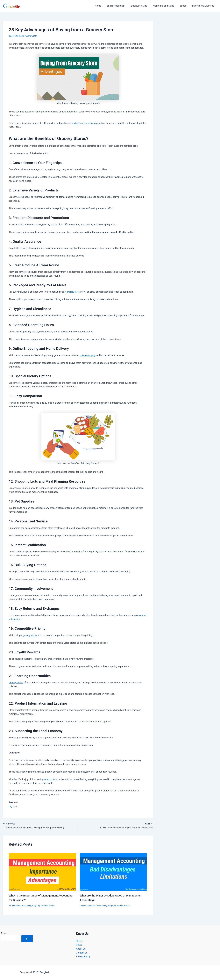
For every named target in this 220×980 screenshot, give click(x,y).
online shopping (88, 355)
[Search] (27, 939)
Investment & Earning (204, 6)
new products (51, 779)
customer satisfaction (20, 619)
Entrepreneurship (121, 6)
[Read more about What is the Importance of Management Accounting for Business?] (42, 872)
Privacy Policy (83, 957)
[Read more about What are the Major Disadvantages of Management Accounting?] (113, 872)
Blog (36, 906)
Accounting (27, 906)
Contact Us (82, 953)
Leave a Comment (88, 906)
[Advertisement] (189, 51)
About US (81, 949)
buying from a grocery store (86, 123)
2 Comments (15, 906)
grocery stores (74, 292)
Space (185, 6)
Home (104, 6)
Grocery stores (16, 683)
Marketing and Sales (166, 6)
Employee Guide (143, 6)
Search (4, 933)
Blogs (79, 945)
